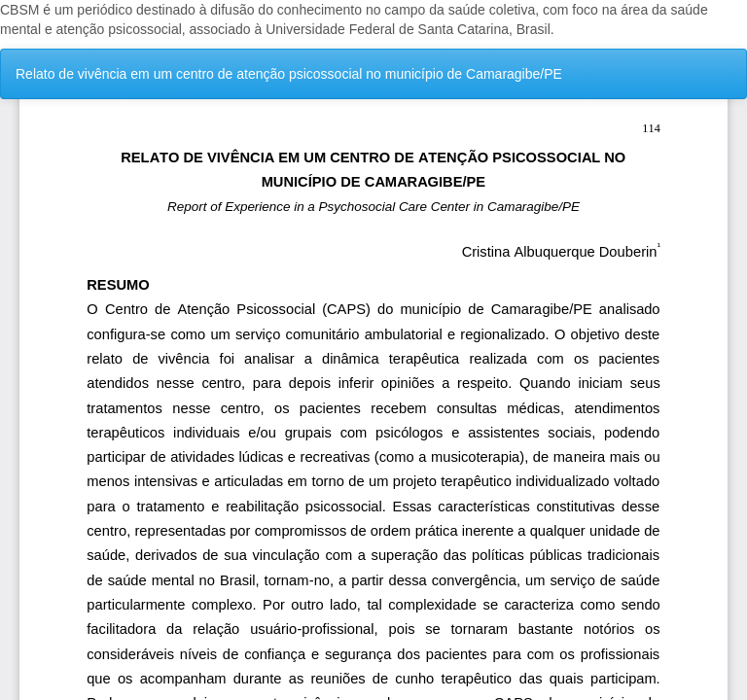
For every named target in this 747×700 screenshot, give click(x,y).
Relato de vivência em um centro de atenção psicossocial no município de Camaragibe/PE (289, 74)
